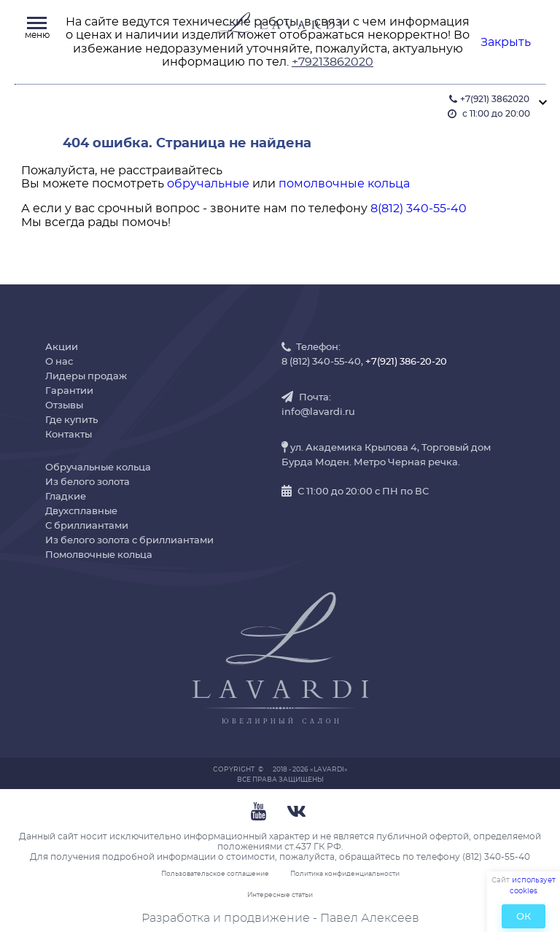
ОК (524, 917)
